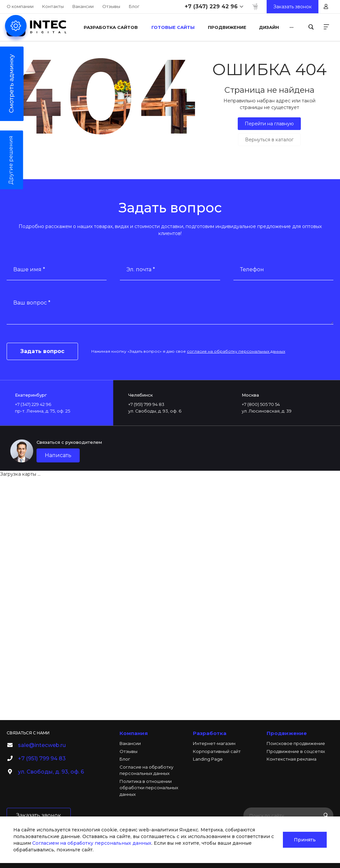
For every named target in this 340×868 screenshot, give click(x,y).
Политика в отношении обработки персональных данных (149, 788)
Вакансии (83, 6)
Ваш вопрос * (32, 303)
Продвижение (287, 733)
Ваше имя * (29, 269)
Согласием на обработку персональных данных (92, 843)
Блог (134, 6)
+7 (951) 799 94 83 (42, 758)
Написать (58, 455)
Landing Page (208, 759)
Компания (134, 733)
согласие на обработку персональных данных (236, 351)
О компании (20, 6)
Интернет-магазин (214, 743)
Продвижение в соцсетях (296, 751)
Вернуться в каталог (269, 140)
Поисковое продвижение (296, 743)
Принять (305, 840)
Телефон (252, 269)
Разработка (210, 733)
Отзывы (111, 6)
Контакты (53, 6)
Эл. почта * (141, 269)
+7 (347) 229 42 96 (211, 6)
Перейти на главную (269, 124)
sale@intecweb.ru (42, 745)
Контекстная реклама (292, 759)
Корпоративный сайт (217, 751)
